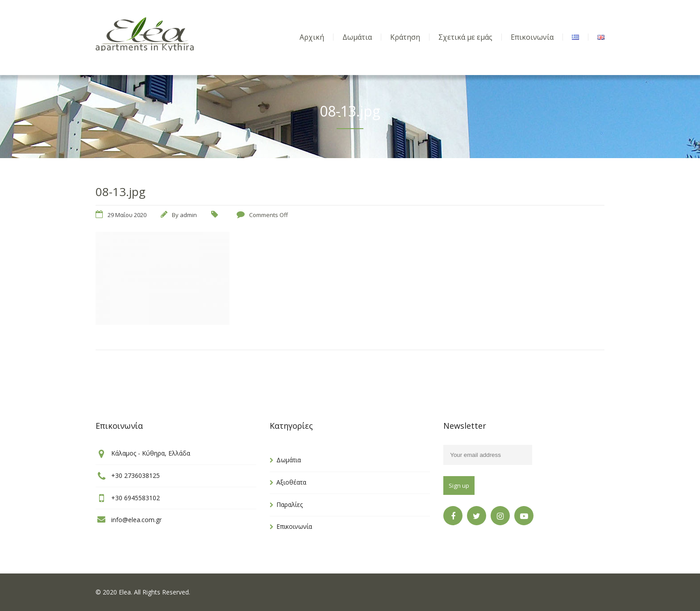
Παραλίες (290, 504)
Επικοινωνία (294, 526)
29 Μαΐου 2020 (127, 215)
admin (188, 215)
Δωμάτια (289, 460)
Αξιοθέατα (291, 482)
